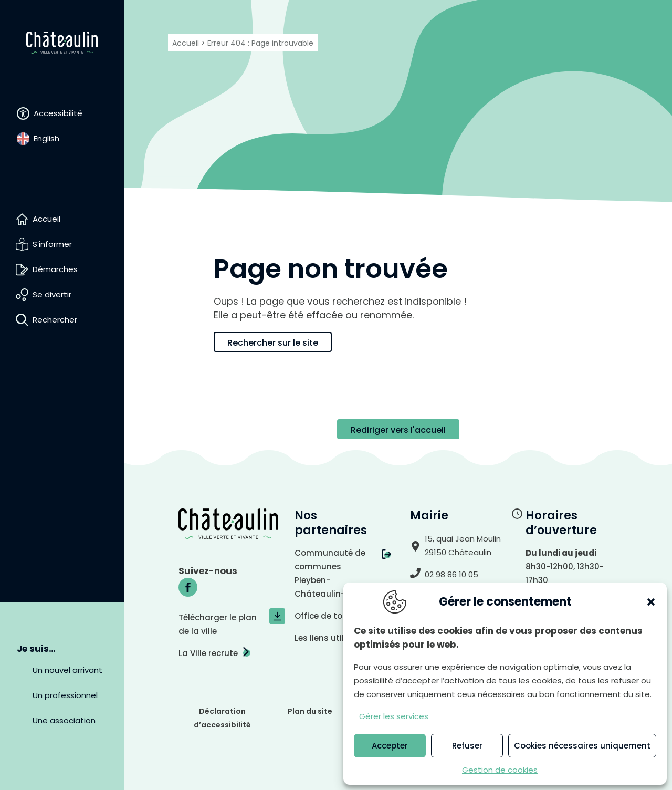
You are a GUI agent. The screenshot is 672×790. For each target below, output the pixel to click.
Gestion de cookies (500, 770)
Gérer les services (394, 716)
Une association (64, 720)
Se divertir (52, 294)
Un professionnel (65, 695)
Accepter (390, 746)
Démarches (55, 269)
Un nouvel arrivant (67, 670)
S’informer (52, 244)
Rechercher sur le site (273, 343)
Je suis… (36, 649)
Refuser (467, 746)
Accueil (46, 219)
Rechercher (55, 320)
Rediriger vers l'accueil (398, 430)
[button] (651, 602)
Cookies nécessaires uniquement (582, 746)
